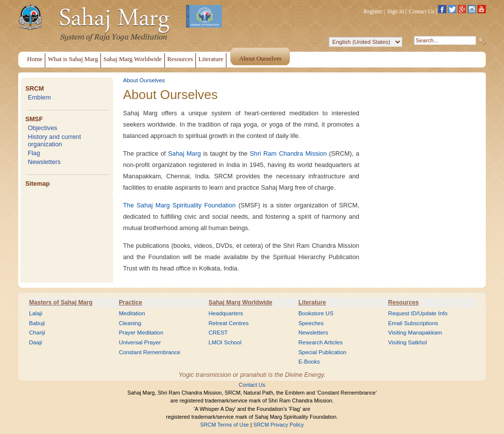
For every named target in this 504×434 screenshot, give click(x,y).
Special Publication (322, 352)
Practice (130, 302)
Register (373, 11)
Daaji (35, 342)
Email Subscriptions (413, 323)
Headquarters (226, 313)
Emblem (39, 97)
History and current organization (54, 140)
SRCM (34, 88)
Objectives (42, 128)
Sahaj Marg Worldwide (240, 302)
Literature (312, 302)
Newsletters (44, 162)
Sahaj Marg (185, 153)
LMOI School (225, 342)
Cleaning (130, 323)
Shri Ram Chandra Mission (288, 153)
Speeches (311, 323)
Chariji (37, 333)
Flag (34, 153)
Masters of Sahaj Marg (61, 302)
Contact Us (422, 11)
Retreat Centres (229, 323)
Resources (404, 302)
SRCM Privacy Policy (279, 425)
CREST (218, 333)
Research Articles (320, 342)
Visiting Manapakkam (415, 333)
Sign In (396, 11)
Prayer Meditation (141, 333)
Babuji (37, 323)
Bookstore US (316, 313)
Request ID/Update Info (418, 313)
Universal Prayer (140, 342)
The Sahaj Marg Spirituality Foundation (179, 205)
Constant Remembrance (149, 352)
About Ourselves (144, 80)
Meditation (132, 313)
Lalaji (36, 313)
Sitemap (37, 184)
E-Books (309, 362)
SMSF (34, 119)
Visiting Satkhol (408, 342)
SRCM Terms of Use (225, 425)
